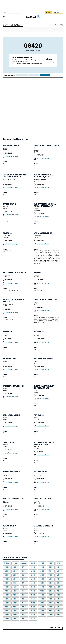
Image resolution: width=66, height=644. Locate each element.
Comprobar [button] (45, 75)
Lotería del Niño (35, 29)
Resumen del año (54, 29)
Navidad (42, 29)
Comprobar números (14, 29)
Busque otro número (55, 628)
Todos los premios (58, 75)
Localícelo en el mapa (11, 156)
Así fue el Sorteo (25, 29)
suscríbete (49, 12)
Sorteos (6, 29)
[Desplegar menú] (4, 17)
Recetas (47, 29)
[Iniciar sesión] (58, 12)
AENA (59, 25)
